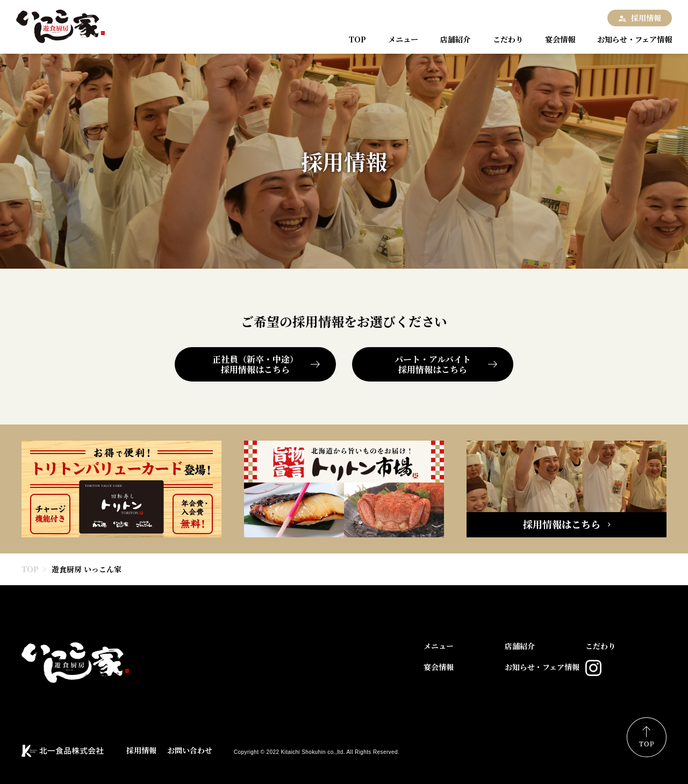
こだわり (503, 39)
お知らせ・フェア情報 (629, 39)
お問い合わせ (190, 750)
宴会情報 (553, 39)
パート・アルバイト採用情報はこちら (433, 364)
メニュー (402, 39)
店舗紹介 (452, 39)
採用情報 (646, 18)
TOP (359, 39)
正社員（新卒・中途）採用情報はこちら (255, 364)
